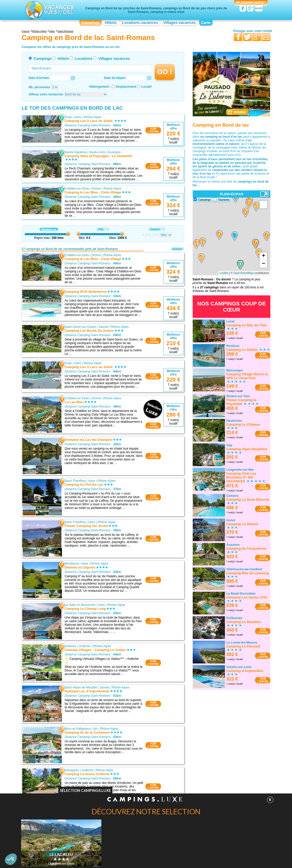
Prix (103, 229)
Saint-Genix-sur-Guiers (80, 327)
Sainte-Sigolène (75, 152)
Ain (95, 729)
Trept (68, 117)
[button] (11, 859)
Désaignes (72, 770)
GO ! (165, 72)
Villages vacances (180, 23)
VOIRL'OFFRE (153, 130)
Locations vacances (140, 23)
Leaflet (224, 273)
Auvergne (114, 152)
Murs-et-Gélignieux (78, 729)
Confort (157, 229)
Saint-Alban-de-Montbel (81, 687)
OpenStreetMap (244, 273)
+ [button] (263, 256)
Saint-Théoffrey (75, 481)
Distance (49, 229)
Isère (78, 117)
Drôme (96, 189)
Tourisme (224, 200)
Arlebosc (71, 646)
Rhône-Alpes (92, 117)
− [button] (263, 264)
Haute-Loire (97, 152)
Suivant (177, 249)
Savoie (104, 327)
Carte (206, 23)
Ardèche (85, 646)
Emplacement (126, 87)
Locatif (146, 87)
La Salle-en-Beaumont (80, 605)
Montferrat (72, 564)
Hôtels (111, 23)
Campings (90, 23)
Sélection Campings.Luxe (85, 790)
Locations (84, 59)
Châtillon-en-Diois (77, 189)
